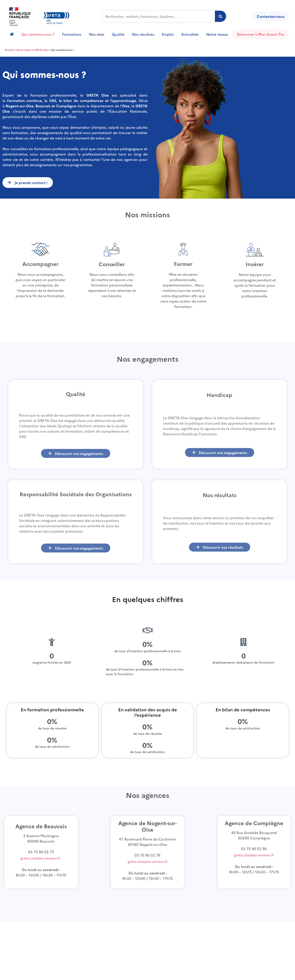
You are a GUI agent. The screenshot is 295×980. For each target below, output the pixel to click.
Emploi (168, 34)
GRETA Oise (41, 50)
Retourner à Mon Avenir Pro (261, 34)
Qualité (118, 34)
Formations (72, 34)
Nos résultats (143, 34)
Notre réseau (217, 34)
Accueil (9, 50)
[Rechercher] (220, 16)
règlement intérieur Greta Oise (41, 928)
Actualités (190, 34)
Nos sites (97, 34)
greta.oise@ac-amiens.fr (41, 858)
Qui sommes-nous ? (38, 34)
